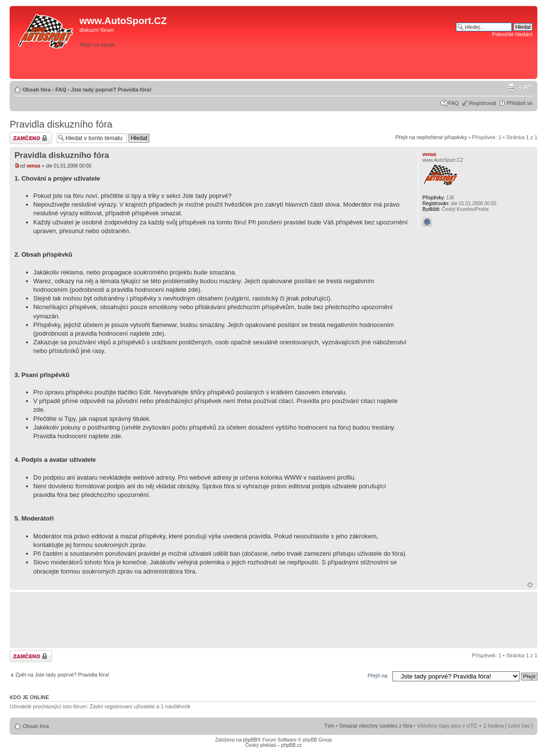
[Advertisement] (398, 61)
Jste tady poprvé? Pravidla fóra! (111, 90)
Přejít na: (378, 676)
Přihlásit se (520, 103)
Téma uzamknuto (31, 138)
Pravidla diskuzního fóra (61, 124)
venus (33, 166)
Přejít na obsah (97, 45)
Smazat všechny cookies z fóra (376, 726)
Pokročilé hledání (512, 34)
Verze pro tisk (511, 88)
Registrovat (483, 103)
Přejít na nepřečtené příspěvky (431, 137)
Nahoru (530, 585)
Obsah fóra (37, 90)
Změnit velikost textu (526, 88)
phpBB (250, 740)
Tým (329, 726)
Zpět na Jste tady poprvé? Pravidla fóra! (62, 675)
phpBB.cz (292, 745)
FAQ (61, 90)
